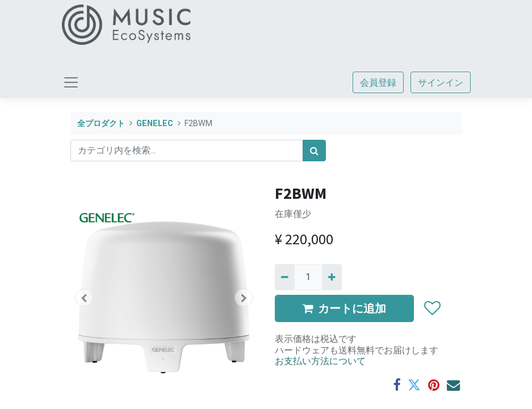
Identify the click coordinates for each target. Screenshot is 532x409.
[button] (85, 298)
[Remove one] (285, 277)
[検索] (314, 151)
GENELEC (155, 124)
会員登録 (378, 82)
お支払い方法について (320, 361)
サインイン (441, 82)
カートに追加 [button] (344, 308)
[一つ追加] (332, 277)
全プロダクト (101, 124)
